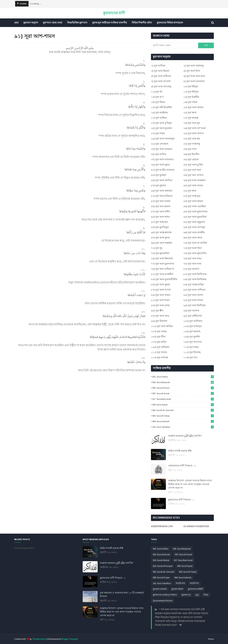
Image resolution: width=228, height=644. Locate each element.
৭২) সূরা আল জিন (193, 248)
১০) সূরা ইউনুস (191, 86)
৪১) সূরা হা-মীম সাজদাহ (163, 170)
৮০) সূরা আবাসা (191, 269)
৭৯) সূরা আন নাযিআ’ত (163, 269)
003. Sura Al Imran (183, 388)
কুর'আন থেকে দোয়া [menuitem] (53, 23)
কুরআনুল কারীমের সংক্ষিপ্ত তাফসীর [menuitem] (110, 23)
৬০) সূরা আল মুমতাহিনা (195, 217)
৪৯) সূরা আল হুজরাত (162, 191)
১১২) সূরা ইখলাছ (192, 352)
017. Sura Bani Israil (183, 399)
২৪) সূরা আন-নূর (192, 123)
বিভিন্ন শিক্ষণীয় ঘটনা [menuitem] (142, 23)
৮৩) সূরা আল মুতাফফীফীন (164, 279)
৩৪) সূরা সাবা (190, 149)
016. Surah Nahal (161, 560)
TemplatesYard (39, 639)
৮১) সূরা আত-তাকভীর (162, 274)
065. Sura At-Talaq (183, 416)
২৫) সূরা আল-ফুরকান (161, 128)
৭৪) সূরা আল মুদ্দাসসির (195, 253)
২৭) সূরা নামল (158, 133)
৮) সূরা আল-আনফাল (194, 81)
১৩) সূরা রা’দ (157, 97)
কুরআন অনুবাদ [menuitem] (31, 23)
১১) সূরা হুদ (157, 92)
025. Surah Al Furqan (163, 566)
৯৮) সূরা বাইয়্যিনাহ (193, 316)
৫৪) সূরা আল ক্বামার (193, 201)
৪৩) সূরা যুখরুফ (159, 175)
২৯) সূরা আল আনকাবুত (163, 139)
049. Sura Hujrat (183, 405)
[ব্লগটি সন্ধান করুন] (174, 45)
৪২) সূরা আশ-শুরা (192, 170)
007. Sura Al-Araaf (183, 393)
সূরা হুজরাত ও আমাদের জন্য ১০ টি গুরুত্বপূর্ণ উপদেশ (122, 594)
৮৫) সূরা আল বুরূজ (160, 284)
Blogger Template (70, 639)
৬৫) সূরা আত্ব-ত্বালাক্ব (161, 232)
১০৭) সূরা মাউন (159, 342)
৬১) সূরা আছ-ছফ (159, 222)
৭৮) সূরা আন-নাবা (192, 264)
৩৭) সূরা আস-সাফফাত (162, 159)
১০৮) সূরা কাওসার (192, 342)
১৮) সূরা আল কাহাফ (193, 107)
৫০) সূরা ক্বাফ (190, 191)
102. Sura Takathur (183, 427)
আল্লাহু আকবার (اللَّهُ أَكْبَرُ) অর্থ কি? (185, 436)
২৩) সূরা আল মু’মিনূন (161, 123)
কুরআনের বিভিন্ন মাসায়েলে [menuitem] (170, 23)
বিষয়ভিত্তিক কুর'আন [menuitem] (77, 23)
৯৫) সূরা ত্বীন (157, 311)
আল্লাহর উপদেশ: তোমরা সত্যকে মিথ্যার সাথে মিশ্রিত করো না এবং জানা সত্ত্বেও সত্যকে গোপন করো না (190, 484)
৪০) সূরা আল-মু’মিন (193, 165)
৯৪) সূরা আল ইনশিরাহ (195, 305)
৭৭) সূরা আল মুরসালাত (163, 264)
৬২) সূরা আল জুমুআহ (194, 222)
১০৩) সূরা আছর (159, 331)
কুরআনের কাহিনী (195, 589)
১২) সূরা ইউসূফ (191, 92)
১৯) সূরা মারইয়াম (159, 113)
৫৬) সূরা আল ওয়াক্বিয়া (195, 206)
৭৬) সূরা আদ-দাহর (192, 258)
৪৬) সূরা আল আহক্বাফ (195, 180)
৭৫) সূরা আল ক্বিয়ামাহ (162, 258)
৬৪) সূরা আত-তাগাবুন (194, 227)
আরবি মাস (180, 583)
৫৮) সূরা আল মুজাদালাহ (195, 212)
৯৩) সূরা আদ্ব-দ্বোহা (160, 305)
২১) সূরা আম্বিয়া (159, 118)
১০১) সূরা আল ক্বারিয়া (162, 326)
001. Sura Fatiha (183, 377)
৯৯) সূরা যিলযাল (159, 321)
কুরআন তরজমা (160, 589)
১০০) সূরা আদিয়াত (193, 321)
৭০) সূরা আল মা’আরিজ (195, 243)
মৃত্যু (197, 595)
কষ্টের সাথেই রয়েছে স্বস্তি (180, 451)
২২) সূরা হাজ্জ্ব (191, 118)
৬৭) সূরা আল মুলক (160, 238)
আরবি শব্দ (194, 583)
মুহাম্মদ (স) (186, 595)
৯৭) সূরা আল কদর (160, 316)
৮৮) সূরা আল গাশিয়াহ (194, 290)
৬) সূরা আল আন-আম (194, 76)
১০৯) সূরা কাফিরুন (160, 347)
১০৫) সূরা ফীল (158, 337)
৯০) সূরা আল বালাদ (193, 295)
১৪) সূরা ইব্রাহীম (191, 97)
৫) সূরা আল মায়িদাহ (161, 76)
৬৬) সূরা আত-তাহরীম (194, 232)
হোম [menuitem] (16, 23)
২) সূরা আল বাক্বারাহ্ (193, 66)
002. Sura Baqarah (183, 382)
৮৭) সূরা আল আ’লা (161, 290)
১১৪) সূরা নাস (190, 357)
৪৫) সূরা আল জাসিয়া (162, 180)
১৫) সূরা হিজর (158, 102)
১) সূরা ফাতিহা (158, 66)
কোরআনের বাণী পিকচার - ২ (182, 466)
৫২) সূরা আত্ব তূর (192, 196)
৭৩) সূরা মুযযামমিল (160, 253)
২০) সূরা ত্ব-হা (190, 113)
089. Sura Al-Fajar (161, 577)
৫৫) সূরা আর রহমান (161, 206)
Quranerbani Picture (163, 601)
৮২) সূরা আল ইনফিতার (195, 274)
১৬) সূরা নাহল (190, 102)
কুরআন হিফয (177, 589)
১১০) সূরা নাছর (191, 347)
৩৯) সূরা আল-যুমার (160, 165)
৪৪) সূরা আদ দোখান (193, 175)
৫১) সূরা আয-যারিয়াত (162, 196)
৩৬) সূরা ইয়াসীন (191, 154)
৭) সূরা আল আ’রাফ (161, 81)
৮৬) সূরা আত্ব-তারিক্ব (193, 284)
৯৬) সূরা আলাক (191, 311)
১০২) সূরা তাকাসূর (192, 326)
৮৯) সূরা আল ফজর (161, 295)
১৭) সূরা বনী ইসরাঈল (161, 107)
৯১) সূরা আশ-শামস (160, 300)
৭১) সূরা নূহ (157, 248)
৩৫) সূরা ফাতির (158, 154)
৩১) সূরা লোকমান (160, 144)
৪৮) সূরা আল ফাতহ (193, 185)
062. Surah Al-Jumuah (183, 410)
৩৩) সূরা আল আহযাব (162, 149)
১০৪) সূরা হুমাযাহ (192, 331)
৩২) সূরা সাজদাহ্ (192, 144)
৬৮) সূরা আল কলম (193, 238)
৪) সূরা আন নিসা (192, 71)
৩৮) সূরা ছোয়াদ (191, 159)
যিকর (206, 595)
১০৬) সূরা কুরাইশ (192, 337)
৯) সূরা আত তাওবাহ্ (161, 86)
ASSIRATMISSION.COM (162, 526)
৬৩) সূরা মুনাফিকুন (160, 227)
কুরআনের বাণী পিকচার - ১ (181, 500)
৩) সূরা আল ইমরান (160, 71)
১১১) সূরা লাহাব (159, 352)
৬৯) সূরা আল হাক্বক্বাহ (162, 243)
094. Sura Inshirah (183, 421)
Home (211, 639)
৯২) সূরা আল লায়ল (193, 300)
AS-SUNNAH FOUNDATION (196, 526)
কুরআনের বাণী (114, 13)
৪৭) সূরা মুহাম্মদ (158, 185)
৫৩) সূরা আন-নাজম (161, 201)
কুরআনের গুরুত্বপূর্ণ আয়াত (165, 595)
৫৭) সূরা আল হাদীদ (161, 212)
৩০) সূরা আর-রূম (192, 139)
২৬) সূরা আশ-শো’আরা (195, 128)
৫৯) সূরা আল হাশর (160, 217)
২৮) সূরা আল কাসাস (194, 133)
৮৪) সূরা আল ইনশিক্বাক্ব (195, 279)
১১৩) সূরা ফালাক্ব (159, 357)
